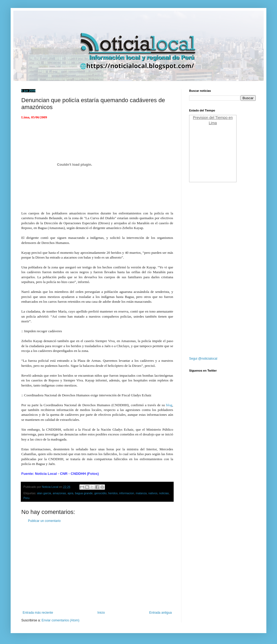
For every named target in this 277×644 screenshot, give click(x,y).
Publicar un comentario (44, 521)
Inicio (101, 613)
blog (169, 405)
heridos (113, 493)
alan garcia (44, 493)
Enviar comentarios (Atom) (60, 620)
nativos (153, 493)
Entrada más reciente (38, 613)
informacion (127, 493)
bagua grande (84, 493)
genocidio (100, 493)
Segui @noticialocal (203, 359)
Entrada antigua (160, 613)
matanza (141, 493)
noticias (164, 493)
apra (71, 493)
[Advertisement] (97, 567)
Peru (27, 498)
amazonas (59, 493)
